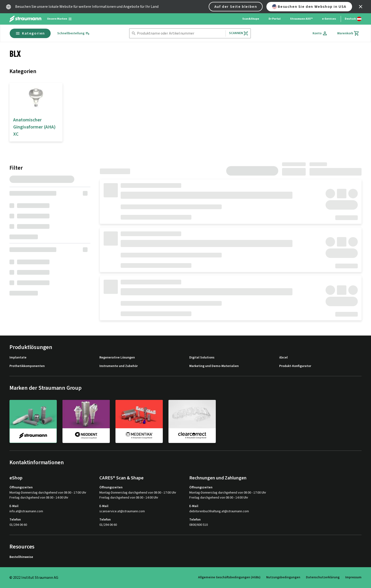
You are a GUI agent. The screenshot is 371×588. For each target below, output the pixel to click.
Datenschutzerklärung (323, 577)
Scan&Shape (251, 19)
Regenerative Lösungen (117, 358)
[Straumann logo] (25, 19)
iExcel (283, 358)
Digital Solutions (202, 358)
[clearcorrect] (192, 421)
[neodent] (86, 421)
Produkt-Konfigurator (295, 366)
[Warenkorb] (348, 33)
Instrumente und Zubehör (119, 366)
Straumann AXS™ (301, 19)
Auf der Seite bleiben (236, 7)
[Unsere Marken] (60, 19)
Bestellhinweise (21, 557)
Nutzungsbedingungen (283, 577)
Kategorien (30, 33)
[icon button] (361, 7)
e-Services (329, 19)
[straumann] (33, 421)
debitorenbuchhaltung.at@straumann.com (219, 511)
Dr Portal (275, 19)
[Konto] (320, 33)
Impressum (353, 577)
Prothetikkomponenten (27, 366)
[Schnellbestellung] (74, 33)
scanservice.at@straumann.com (122, 511)
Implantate (18, 358)
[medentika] (139, 421)
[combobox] (180, 33)
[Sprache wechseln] (353, 19)
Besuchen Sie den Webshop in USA (309, 7)
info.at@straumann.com (26, 511)
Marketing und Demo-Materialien (214, 366)
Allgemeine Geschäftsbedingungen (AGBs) (229, 577)
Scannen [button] (239, 33)
